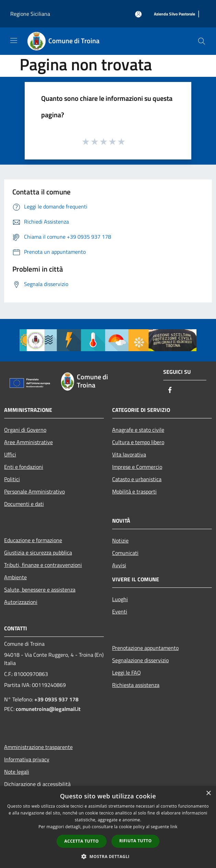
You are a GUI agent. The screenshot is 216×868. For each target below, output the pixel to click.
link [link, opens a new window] (174, 827)
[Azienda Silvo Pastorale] (175, 14)
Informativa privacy (27, 759)
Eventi (120, 611)
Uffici (10, 454)
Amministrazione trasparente (38, 747)
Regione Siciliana (30, 14)
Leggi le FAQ (127, 673)
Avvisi (119, 565)
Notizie (120, 540)
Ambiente (15, 577)
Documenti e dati (24, 504)
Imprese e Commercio (137, 467)
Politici (12, 479)
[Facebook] (170, 390)
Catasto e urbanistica (137, 479)
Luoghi (120, 599)
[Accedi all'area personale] (138, 14)
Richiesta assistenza (136, 685)
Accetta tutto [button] (82, 841)
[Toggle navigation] (14, 40)
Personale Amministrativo (34, 491)
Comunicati (125, 553)
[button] (108, 856)
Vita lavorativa (129, 454)
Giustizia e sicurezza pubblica (38, 552)
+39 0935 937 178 (56, 699)
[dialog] (108, 827)
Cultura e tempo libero (138, 442)
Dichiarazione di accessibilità (37, 784)
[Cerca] (202, 41)
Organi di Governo (25, 430)
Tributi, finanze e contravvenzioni (43, 565)
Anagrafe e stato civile (138, 430)
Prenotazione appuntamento (145, 648)
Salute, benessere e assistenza (40, 590)
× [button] (208, 793)
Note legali (17, 772)
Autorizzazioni (21, 602)
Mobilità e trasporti (134, 491)
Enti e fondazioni (24, 467)
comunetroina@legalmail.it (48, 709)
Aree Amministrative (28, 442)
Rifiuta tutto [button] (136, 841)
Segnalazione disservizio (140, 660)
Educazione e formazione (33, 540)
